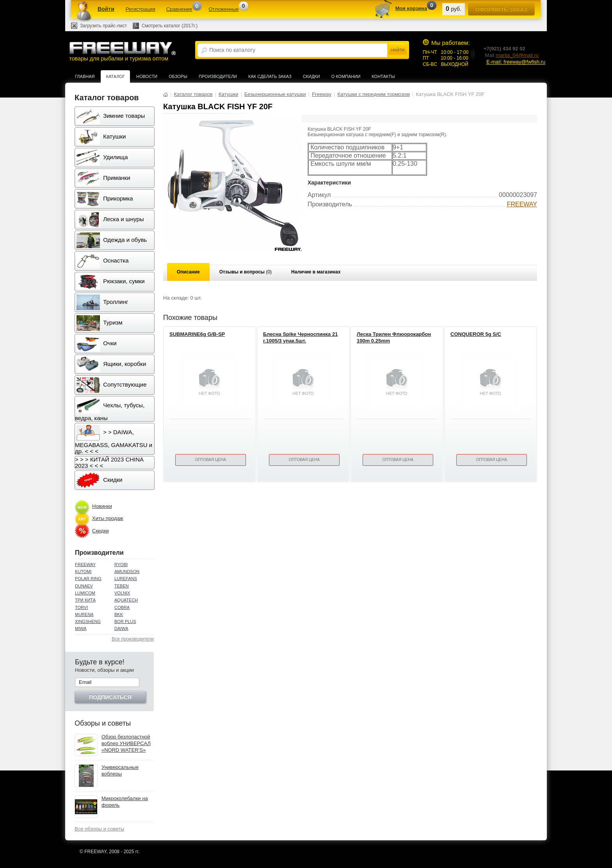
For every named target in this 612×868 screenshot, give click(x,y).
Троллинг (102, 302)
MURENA (84, 614)
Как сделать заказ (270, 76)
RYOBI (121, 564)
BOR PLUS (125, 621)
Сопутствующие (112, 385)
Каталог (115, 76)
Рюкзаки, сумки (111, 282)
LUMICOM (85, 593)
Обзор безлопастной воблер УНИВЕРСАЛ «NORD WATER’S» (126, 743)
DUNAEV (84, 586)
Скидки (311, 76)
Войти (106, 9)
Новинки (102, 506)
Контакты (383, 76)
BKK (119, 614)
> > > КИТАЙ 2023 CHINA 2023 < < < (109, 462)
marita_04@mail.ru (517, 55)
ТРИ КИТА (85, 600)
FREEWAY (85, 564)
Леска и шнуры (110, 220)
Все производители (133, 639)
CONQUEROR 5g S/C (476, 334)
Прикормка (105, 199)
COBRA (122, 607)
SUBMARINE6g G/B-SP (197, 334)
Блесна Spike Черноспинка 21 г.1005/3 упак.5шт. (300, 337)
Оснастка (103, 261)
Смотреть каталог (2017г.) (170, 26)
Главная (85, 76)
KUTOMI (83, 572)
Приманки (103, 178)
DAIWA (121, 628)
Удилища (102, 158)
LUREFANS (126, 579)
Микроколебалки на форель (125, 802)
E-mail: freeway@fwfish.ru (516, 62)
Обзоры (178, 76)
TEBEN (122, 586)
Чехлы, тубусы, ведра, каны (110, 410)
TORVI (81, 607)
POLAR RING (88, 579)
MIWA (81, 628)
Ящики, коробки (111, 364)
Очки (97, 344)
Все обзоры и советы (99, 829)
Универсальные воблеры (120, 770)
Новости (147, 76)
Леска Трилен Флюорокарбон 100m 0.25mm (394, 337)
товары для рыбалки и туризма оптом (122, 51)
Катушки (101, 137)
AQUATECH (126, 600)
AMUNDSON (127, 572)
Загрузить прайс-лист (103, 26)
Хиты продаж (108, 518)
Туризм (100, 323)
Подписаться (110, 697)
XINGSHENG (88, 621)
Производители (218, 76)
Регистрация (141, 9)
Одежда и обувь (112, 240)
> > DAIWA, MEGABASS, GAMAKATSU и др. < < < (114, 440)
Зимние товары (111, 116)
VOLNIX (122, 593)
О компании (346, 76)
